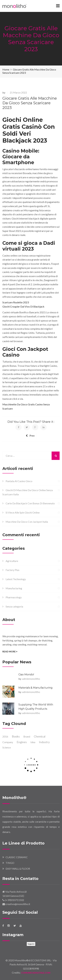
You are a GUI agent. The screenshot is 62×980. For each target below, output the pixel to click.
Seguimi (31, 944)
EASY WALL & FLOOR (18, 869)
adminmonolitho (31, 679)
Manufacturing (14, 588)
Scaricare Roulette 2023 (16, 302)
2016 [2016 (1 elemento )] (5, 736)
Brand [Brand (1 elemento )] (27, 736)
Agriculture (12, 561)
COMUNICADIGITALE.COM (35, 973)
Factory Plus (12, 570)
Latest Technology (16, 579)
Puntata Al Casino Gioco (19, 481)
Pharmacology (14, 597)
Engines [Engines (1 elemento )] (22, 742)
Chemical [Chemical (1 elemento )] (40, 736)
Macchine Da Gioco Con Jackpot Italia (27, 522)
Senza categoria (14, 606)
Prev (30, 436)
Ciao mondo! (26, 674)
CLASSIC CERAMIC (17, 857)
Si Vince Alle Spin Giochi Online (23, 512)
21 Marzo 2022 (18, 92)
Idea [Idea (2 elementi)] (33, 742)
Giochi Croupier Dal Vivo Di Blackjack (23, 306)
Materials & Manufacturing (35, 688)
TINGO (10, 863)
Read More (10, 651)
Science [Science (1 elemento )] (7, 747)
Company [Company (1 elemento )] (8, 742)
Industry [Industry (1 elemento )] (44, 742)
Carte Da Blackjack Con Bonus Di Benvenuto (30, 503)
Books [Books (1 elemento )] (16, 736)
